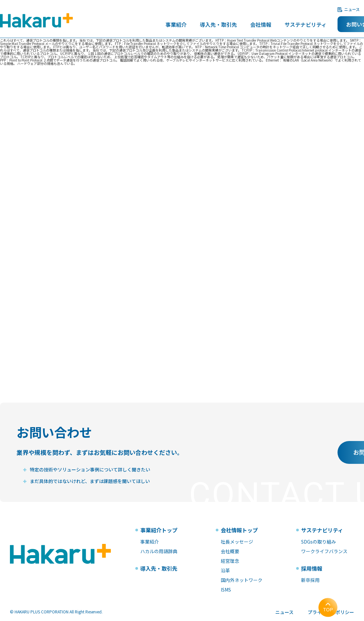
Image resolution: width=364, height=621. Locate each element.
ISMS (226, 590)
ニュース (352, 9)
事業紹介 (176, 25)
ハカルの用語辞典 (159, 551)
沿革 (225, 570)
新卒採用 (310, 580)
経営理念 (230, 561)
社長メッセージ (237, 542)
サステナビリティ (306, 25)
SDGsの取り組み (318, 542)
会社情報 (261, 25)
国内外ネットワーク (242, 580)
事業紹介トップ (159, 530)
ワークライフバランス (324, 551)
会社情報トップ (239, 530)
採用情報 (312, 568)
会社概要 (230, 551)
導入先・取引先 (218, 25)
